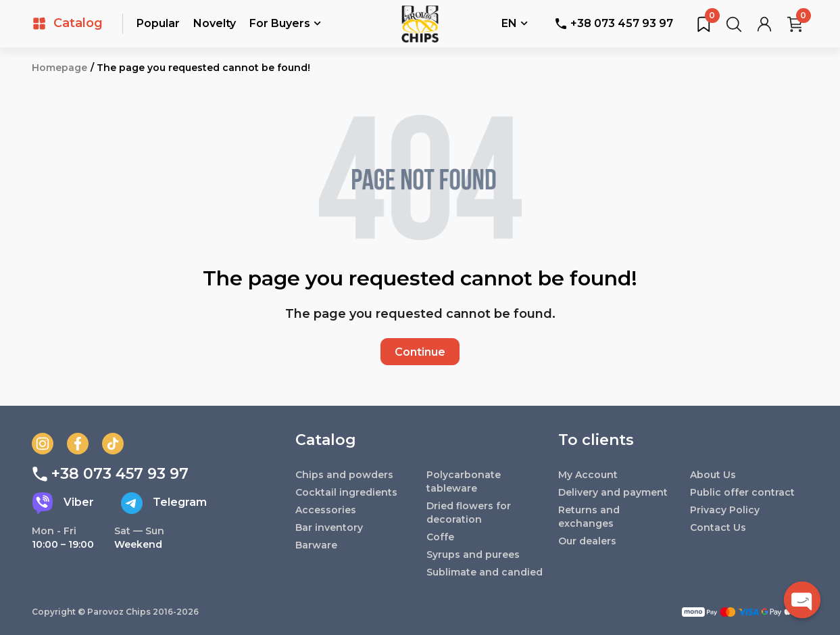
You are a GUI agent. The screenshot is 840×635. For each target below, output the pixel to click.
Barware (316, 545)
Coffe (440, 537)
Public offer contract (742, 492)
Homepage (59, 68)
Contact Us (718, 527)
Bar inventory (329, 527)
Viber (63, 503)
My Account (588, 475)
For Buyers (285, 24)
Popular (158, 23)
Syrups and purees (473, 555)
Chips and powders (344, 475)
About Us (713, 475)
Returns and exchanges (589, 517)
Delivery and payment (613, 492)
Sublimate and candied (485, 572)
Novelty (215, 23)
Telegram (164, 503)
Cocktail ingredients (346, 492)
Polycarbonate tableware (464, 481)
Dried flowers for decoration (469, 513)
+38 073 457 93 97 (614, 23)
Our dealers (587, 541)
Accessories (326, 510)
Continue (420, 352)
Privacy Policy (725, 510)
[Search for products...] (734, 24)
